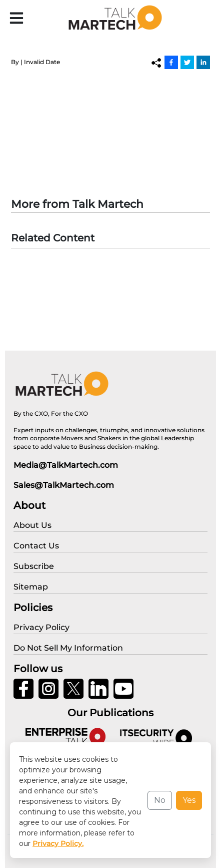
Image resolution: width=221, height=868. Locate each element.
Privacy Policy (36, 853)
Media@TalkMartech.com (66, 465)
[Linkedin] (203, 62)
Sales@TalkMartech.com (64, 485)
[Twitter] (187, 62)
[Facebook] (171, 62)
